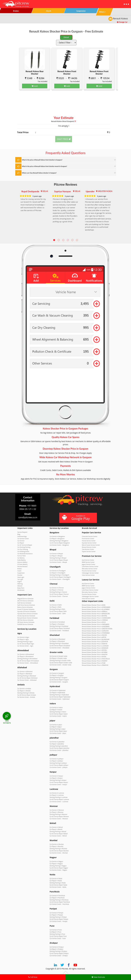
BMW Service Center (88, 562)
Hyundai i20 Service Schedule (27, 611)
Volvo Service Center (88, 575)
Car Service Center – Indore (58, 716)
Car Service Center (23, 539)
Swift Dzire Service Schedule (26, 605)
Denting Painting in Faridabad (59, 626)
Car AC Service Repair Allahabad (27, 678)
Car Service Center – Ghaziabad (59, 648)
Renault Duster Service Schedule (28, 618)
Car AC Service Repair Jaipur (58, 731)
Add (35, 86)
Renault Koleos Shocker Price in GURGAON (95, 631)
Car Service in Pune (56, 930)
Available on (78, 518)
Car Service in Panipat (56, 913)
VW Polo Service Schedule (25, 620)
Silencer (20, 586)
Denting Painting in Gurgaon (59, 678)
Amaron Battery (22, 562)
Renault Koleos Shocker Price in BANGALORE (96, 614)
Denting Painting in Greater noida (60, 660)
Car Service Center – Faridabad (59, 631)
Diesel (66, 37)
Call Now (33, 977)
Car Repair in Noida (56, 881)
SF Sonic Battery (23, 564)
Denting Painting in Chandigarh (59, 575)
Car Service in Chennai (57, 588)
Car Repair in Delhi (56, 607)
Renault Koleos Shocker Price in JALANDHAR (96, 639)
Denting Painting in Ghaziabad (59, 643)
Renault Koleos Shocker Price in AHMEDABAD (96, 607)
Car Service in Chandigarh (58, 571)
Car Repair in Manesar (57, 812)
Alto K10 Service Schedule (25, 601)
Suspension (21, 573)
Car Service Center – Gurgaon (59, 682)
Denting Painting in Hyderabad (59, 695)
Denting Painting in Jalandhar (59, 746)
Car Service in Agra (23, 637)
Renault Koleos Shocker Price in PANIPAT (95, 661)
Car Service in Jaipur (56, 725)
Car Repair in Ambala (24, 691)
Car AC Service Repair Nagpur (59, 868)
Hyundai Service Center (89, 543)
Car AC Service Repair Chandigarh (60, 577)
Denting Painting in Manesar (59, 814)
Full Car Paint (22, 556)
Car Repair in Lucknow (57, 795)
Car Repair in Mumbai (56, 846)
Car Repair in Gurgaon (57, 675)
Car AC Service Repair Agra (26, 644)
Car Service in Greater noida (58, 656)
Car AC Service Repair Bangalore (60, 543)
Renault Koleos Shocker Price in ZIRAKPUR (95, 665)
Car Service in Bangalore (57, 536)
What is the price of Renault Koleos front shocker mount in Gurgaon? (45, 166)
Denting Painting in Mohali (58, 832)
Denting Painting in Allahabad (27, 676)
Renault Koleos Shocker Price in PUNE (94, 663)
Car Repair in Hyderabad (57, 693)
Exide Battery (22, 560)
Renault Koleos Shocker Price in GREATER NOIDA (97, 629)
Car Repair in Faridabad (57, 624)
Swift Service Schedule (24, 603)
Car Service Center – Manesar (59, 819)
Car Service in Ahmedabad (26, 654)
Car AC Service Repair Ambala (27, 695)
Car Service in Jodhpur (57, 759)
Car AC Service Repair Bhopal (59, 560)
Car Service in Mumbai (57, 844)
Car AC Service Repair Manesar (59, 816)
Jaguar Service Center (89, 564)
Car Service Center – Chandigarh (60, 579)
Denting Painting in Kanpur (58, 780)
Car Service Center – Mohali (58, 836)
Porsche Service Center (89, 571)
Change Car (122, 22)
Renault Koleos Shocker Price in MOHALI (95, 650)
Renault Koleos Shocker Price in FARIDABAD (96, 624)
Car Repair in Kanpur (56, 778)
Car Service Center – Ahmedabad (28, 663)
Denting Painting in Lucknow (59, 797)
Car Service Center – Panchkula (59, 904)
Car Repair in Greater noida (58, 658)
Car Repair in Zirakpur (57, 949)
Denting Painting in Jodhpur (58, 763)
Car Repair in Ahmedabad (25, 656)
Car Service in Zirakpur (57, 947)
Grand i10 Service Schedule (26, 609)
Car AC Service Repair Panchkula (60, 902)
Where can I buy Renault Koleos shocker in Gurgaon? (39, 173)
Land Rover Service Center (90, 567)
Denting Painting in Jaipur (58, 729)
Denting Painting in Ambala (26, 693)
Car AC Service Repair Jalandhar (60, 748)
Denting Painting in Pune (57, 934)
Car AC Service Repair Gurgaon (59, 680)
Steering (20, 584)
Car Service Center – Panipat (59, 921)
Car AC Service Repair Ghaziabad (60, 646)
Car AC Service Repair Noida (58, 885)
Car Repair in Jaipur (56, 727)
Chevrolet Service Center (90, 536)
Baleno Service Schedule (25, 607)
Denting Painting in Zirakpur (58, 951)
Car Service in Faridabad (57, 622)
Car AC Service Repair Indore (59, 714)
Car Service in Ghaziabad (57, 639)
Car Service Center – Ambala (26, 697)
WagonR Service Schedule (25, 599)
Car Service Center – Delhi (58, 614)
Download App (22, 536)
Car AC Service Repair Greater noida (61, 663)
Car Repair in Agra (23, 639)
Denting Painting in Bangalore (59, 541)
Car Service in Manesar (57, 810)
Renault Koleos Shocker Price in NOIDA (94, 657)
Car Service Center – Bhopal (58, 562)
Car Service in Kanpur (56, 776)
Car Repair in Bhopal (56, 556)
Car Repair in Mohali (56, 829)
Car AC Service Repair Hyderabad (60, 697)
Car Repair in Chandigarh (58, 573)
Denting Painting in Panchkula (59, 900)
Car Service (21, 541)
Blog (19, 534)
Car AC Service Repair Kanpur (59, 782)
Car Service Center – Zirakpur (59, 956)
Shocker (20, 575)
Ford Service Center (88, 539)
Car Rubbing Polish (23, 551)
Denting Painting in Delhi (57, 609)
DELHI (45, 191)
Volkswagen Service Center (90, 573)
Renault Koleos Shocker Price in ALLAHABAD (96, 609)
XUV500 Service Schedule (25, 624)
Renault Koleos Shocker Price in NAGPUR (95, 654)
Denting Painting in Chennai (58, 592)
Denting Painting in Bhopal (58, 558)
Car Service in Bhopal (56, 554)
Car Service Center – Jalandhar (59, 750)
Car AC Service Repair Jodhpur (59, 765)
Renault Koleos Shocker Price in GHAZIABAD (96, 627)
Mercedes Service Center (90, 569)
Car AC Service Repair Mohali (59, 834)
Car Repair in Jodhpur (56, 761)
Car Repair (21, 543)
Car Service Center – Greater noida (61, 665)
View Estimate (98, 977)
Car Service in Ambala (24, 689)
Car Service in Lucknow (57, 793)
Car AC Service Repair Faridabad (60, 628)
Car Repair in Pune (55, 932)
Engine (20, 582)
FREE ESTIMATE (7, 722)
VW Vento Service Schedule (26, 622)
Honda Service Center (89, 541)
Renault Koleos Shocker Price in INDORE (94, 635)
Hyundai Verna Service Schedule (28, 614)
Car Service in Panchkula (57, 896)
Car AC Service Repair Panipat (59, 919)
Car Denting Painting (24, 547)
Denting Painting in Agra (25, 642)
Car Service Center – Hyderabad (60, 699)
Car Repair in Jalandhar (57, 744)
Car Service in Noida (56, 879)
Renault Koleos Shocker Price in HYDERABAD (96, 633)
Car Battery (21, 558)
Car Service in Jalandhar (57, 742)
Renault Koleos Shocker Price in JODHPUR (95, 642)
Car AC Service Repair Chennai (59, 594)
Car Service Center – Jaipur (58, 733)
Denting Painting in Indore (58, 712)
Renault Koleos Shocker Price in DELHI (94, 622)
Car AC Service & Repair (25, 545)
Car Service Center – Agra (25, 646)
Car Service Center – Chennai (59, 596)
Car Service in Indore (56, 707)
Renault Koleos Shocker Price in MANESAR (95, 648)
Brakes (20, 569)
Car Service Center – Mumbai (59, 853)
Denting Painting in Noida (58, 883)
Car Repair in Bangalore (57, 539)
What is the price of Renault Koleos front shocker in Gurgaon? (42, 160)
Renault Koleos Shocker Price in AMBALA (95, 611)
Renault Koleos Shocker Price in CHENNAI (95, 620)
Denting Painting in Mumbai (58, 849)
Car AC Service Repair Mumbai (59, 851)
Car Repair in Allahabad (25, 674)
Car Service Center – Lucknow (59, 802)
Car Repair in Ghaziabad (57, 641)
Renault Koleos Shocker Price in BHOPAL (95, 616)
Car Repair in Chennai (56, 590)
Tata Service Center (88, 549)
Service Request (22, 532)
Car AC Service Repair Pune (58, 936)
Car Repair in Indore (56, 710)
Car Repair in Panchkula (57, 898)
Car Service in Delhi (56, 605)
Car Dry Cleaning (23, 549)
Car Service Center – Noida (58, 887)
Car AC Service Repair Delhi (58, 611)
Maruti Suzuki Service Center (91, 545)
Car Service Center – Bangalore (59, 545)
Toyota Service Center (89, 551)
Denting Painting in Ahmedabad (27, 659)
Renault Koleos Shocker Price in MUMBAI (95, 652)
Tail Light (20, 579)
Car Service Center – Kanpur (58, 785)
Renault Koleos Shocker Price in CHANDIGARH (96, 618)
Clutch (19, 571)
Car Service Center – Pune (58, 938)
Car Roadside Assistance (25, 554)
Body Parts (21, 588)
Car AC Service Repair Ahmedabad (28, 661)
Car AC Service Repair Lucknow (59, 799)
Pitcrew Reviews (65, 184)
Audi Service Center (88, 560)
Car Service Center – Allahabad (27, 680)
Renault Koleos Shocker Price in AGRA (94, 605)
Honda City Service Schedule (26, 616)
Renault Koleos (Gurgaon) (64, 121)
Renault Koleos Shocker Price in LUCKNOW (95, 646)
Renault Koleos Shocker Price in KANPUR (95, 644)
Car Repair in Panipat (56, 915)
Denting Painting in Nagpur (58, 866)
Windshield (21, 590)
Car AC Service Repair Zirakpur (59, 953)
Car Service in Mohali (56, 827)
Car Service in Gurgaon (57, 673)
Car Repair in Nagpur (56, 864)
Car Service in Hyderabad (58, 690)
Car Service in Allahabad (25, 672)
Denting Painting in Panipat (58, 917)
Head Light (21, 577)
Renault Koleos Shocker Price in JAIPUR (94, 637)
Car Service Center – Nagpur (59, 870)
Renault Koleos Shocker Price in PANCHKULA (96, 659)
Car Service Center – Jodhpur (59, 767)
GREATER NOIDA (105, 191)
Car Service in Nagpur (56, 861)
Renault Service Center (89, 547)
